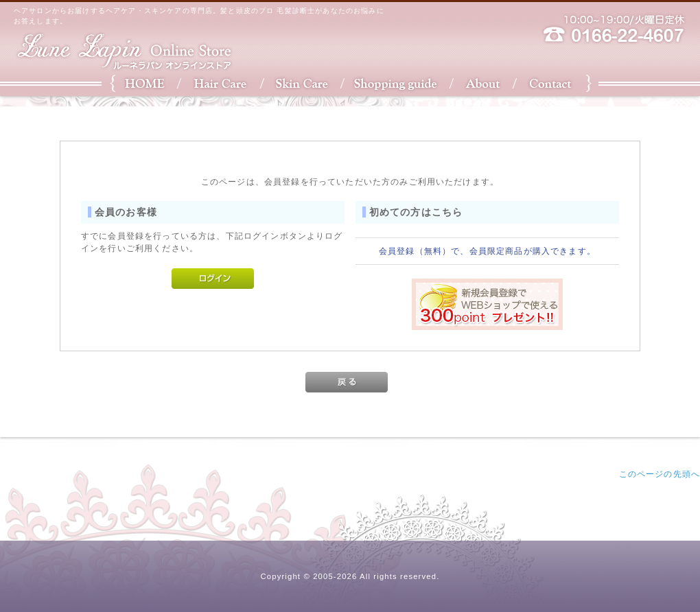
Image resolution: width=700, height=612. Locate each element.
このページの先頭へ (660, 474)
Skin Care (301, 84)
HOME (143, 84)
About (486, 84)
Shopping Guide (397, 84)
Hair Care (218, 84)
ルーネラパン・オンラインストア (124, 51)
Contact (555, 84)
